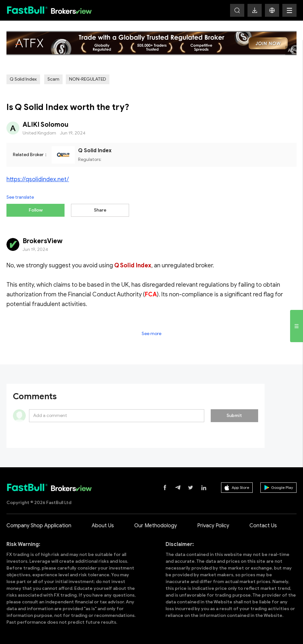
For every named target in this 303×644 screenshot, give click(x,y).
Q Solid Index (23, 79)
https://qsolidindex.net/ (38, 179)
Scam (53, 79)
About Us (103, 525)
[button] (272, 10)
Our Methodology (156, 525)
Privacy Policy (213, 525)
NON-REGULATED (88, 79)
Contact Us (263, 525)
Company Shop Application (39, 525)
